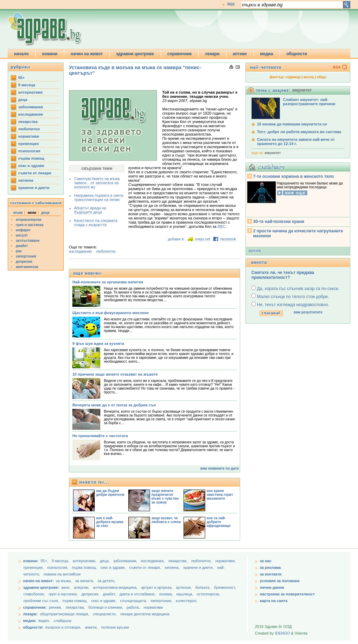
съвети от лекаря (35, 173)
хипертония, (162, 601)
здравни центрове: (41, 587)
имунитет (273, 153)
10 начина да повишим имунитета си (292, 124)
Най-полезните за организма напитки (108, 282)
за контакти (271, 574)
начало (21, 54)
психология (29, 151)
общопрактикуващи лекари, (65, 614)
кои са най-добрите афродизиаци (219, 522)
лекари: (30, 614)
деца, (105, 561)
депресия (24, 262)
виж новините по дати (220, 468)
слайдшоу (63, 621)
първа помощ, (85, 567)
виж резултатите (308, 312)
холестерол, (187, 601)
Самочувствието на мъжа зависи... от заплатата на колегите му (97, 183)
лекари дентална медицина (145, 614)
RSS (231, 4)
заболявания (31, 107)
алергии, (82, 587)
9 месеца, (61, 561)
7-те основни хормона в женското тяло (293, 176)
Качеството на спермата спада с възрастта (96, 223)
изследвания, (153, 561)
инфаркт (23, 230)
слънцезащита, (134, 601)
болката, (203, 587)
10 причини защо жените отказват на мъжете (115, 374)
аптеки (240, 54)
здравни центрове (135, 54)
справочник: (35, 607)
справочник (180, 54)
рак (19, 251)
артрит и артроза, (157, 587)
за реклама (270, 567)
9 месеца (27, 85)
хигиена (26, 180)
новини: (31, 561)
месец (309, 77)
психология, (58, 567)
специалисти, (105, 614)
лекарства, (178, 561)
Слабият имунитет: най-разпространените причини (309, 102)
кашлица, (185, 594)
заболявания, (126, 561)
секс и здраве (31, 166)
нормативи (29, 136)
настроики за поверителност (287, 594)
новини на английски (62, 574)
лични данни (272, 587)
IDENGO (282, 633)
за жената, (85, 581)
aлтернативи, (85, 561)
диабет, (110, 594)
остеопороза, (209, 594)
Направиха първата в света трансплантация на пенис (99, 197)
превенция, (34, 567)
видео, (44, 621)
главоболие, (35, 594)
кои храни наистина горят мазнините (220, 495)
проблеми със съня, (42, 601)
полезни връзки (115, 627)
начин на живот (87, 54)
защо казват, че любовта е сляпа (166, 520)
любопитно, (202, 561)
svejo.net (202, 239)
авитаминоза (27, 267)
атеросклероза (28, 220)
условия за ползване (280, 581)
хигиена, (173, 567)
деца (23, 100)
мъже (18, 213)
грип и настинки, (64, 594)
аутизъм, (184, 587)
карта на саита (274, 601)
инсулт (22, 235)
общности (297, 54)
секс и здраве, (114, 567)
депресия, (91, 594)
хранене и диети (34, 188)
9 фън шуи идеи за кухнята (98, 343)
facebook (228, 239)
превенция (28, 144)
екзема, (167, 594)
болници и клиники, (106, 607)
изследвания (31, 114)
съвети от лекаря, (146, 567)
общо (321, 77)
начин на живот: (38, 581)
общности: (33, 627)
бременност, (225, 587)
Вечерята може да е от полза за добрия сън (114, 405)
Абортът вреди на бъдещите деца (90, 210)
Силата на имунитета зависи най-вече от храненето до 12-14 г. (296, 142)
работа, (133, 607)
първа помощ (31, 158)
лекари (212, 54)
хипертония (26, 256)
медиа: (30, 621)
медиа (267, 54)
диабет (22, 246)
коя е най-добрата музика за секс (110, 522)
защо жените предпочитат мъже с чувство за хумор (165, 497)
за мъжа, (64, 581)
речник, (56, 607)
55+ (22, 78)
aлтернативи (30, 92)
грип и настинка (30, 225)
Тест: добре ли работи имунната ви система (299, 132)
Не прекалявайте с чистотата (100, 436)
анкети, (91, 627)
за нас (266, 561)
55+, (45, 561)
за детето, (106, 581)
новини (50, 54)
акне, (66, 587)
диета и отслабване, (138, 594)
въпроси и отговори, (63, 627)
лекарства (28, 122)
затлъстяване (28, 241)
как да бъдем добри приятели (110, 493)
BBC (221, 226)
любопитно (29, 129)
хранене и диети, (199, 567)
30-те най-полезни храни (279, 222)
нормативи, (225, 561)
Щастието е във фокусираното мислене (110, 313)
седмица (293, 77)
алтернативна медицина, (116, 587)
